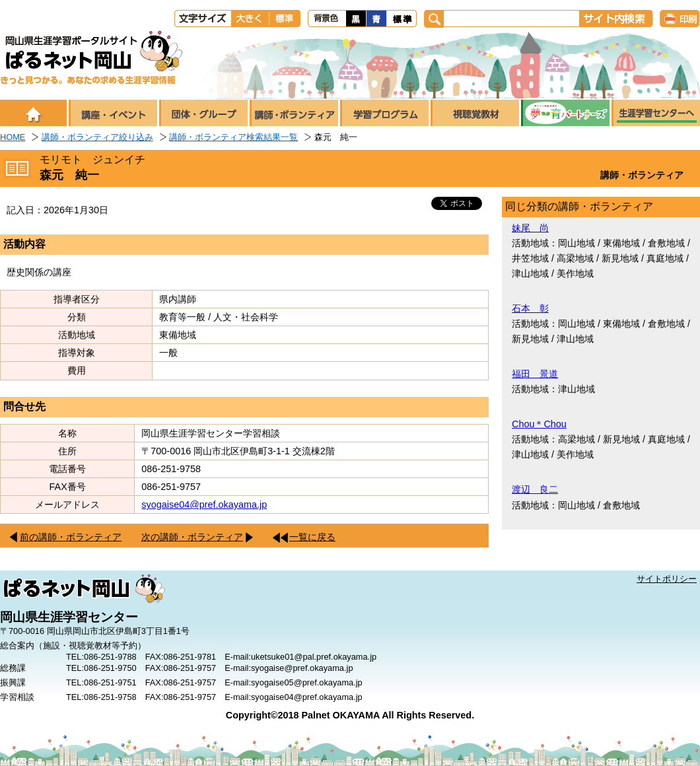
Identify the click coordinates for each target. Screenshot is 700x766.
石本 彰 (530, 308)
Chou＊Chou (539, 424)
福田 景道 (535, 374)
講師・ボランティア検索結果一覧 (233, 137)
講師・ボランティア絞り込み (97, 137)
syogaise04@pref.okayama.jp (204, 505)
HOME (13, 137)
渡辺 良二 (535, 489)
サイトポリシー (667, 579)
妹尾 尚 (530, 228)
